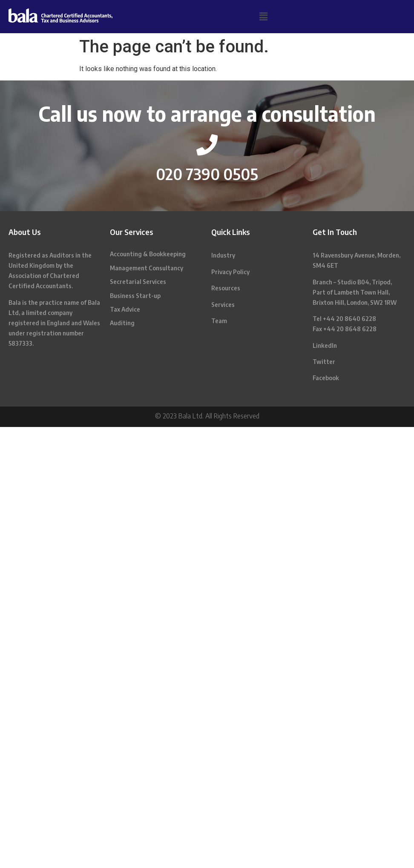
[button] (263, 17)
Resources (226, 288)
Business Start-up (135, 296)
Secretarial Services (138, 282)
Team (219, 321)
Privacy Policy (230, 272)
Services (223, 305)
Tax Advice (125, 309)
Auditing (122, 323)
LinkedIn (325, 345)
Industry (223, 255)
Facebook (326, 378)
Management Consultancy (147, 268)
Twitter (324, 362)
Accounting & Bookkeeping (148, 254)
